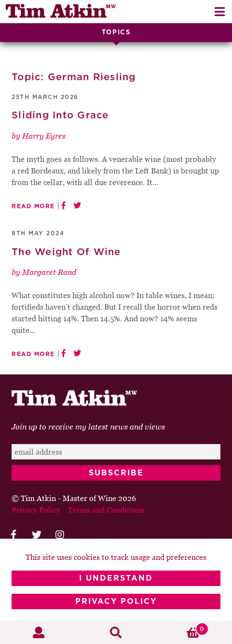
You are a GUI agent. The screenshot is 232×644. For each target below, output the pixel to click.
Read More (33, 206)
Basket (182, 629)
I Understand (116, 578)
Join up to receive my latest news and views (88, 427)
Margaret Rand (49, 272)
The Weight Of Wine (66, 252)
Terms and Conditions (106, 510)
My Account (39, 632)
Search (116, 632)
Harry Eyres (44, 136)
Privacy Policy (116, 601)
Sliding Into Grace (60, 115)
